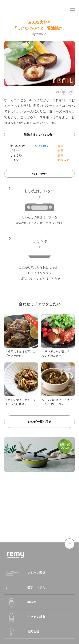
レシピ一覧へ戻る (40, 422)
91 (61, 92)
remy (12, 11)
